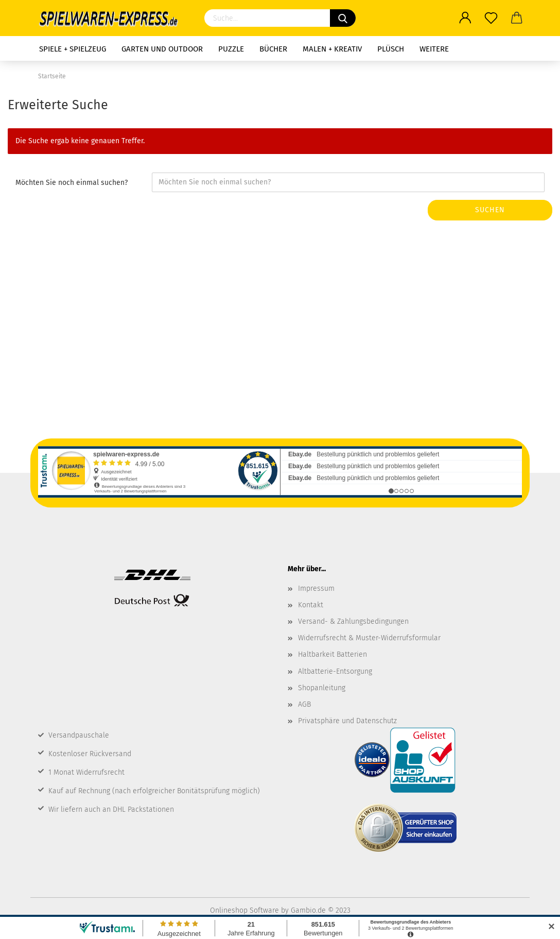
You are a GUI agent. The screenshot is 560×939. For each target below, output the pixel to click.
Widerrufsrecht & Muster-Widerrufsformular (369, 638)
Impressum (316, 588)
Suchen (490, 210)
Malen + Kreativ (332, 49)
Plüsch (391, 49)
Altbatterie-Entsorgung (335, 671)
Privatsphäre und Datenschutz (347, 721)
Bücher (273, 49)
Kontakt (311, 605)
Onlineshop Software (244, 910)
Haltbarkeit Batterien (332, 654)
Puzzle (231, 49)
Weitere (434, 49)
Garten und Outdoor (162, 49)
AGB (304, 704)
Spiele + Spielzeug (73, 49)
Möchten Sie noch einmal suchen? (72, 183)
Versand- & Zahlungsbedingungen (353, 621)
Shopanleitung (322, 688)
